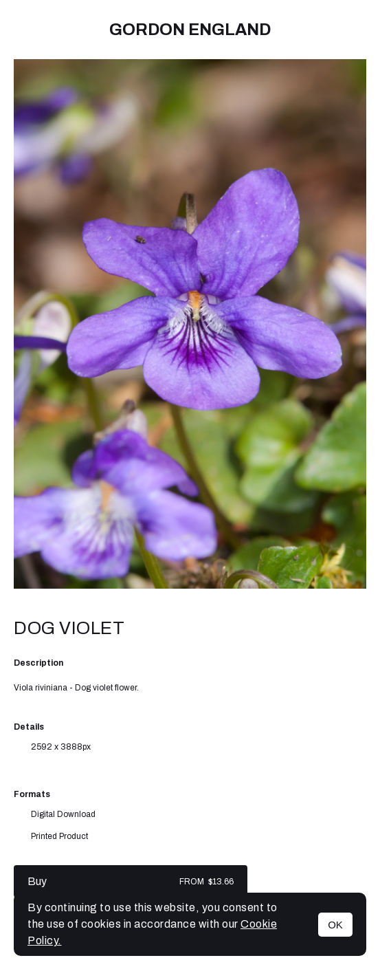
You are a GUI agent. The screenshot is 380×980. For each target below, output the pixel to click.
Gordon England (190, 30)
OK (335, 925)
